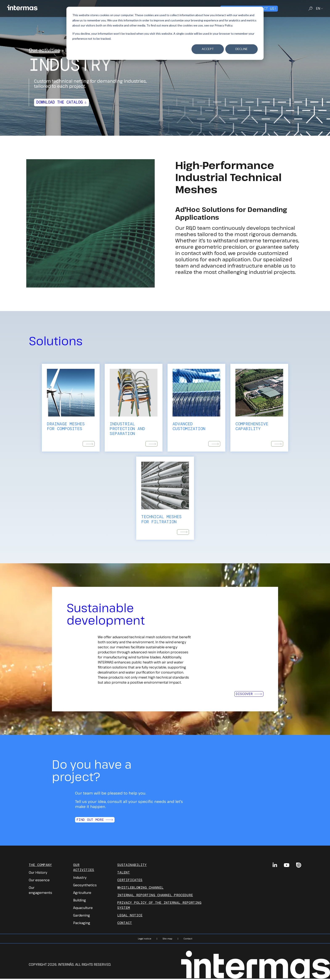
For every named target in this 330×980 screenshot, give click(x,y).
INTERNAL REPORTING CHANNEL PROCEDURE (155, 896)
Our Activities (84, 869)
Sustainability (132, 866)
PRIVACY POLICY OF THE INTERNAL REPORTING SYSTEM (159, 906)
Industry (80, 879)
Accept (208, 49)
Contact (125, 924)
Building (80, 901)
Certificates (130, 881)
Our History (38, 874)
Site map (167, 940)
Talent (124, 874)
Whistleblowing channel (140, 889)
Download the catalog (64, 102)
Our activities (44, 50)
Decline (242, 49)
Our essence (39, 881)
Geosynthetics (85, 886)
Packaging (82, 924)
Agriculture (82, 894)
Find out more (95, 821)
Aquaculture (83, 909)
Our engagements (40, 891)
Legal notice (130, 916)
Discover (249, 695)
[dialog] (165, 33)
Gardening (82, 917)
